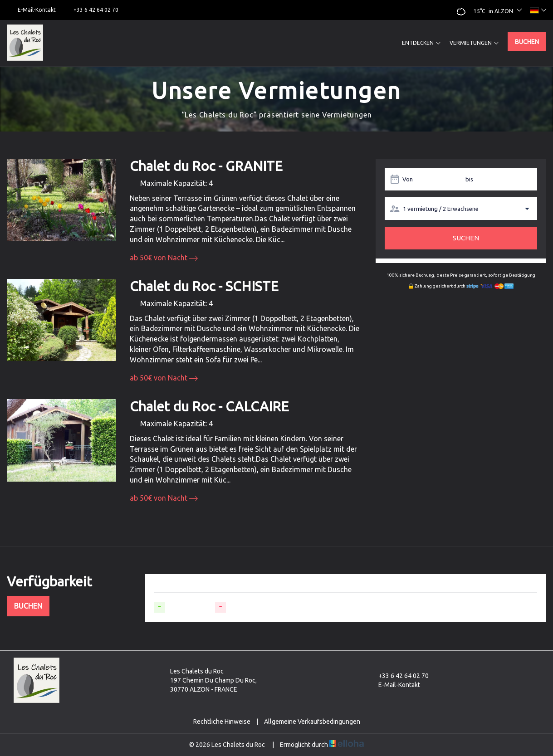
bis (469, 179)
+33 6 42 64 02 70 (398, 676)
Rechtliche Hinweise (222, 722)
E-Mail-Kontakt (394, 685)
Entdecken (421, 43)
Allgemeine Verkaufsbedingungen (312, 722)
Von (408, 179)
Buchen (527, 42)
